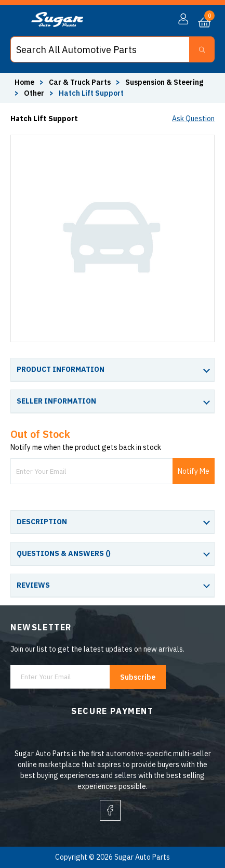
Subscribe (138, 677)
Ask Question (193, 119)
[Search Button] (202, 49)
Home (24, 82)
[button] (183, 19)
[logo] (57, 24)
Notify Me (194, 471)
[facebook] (110, 810)
